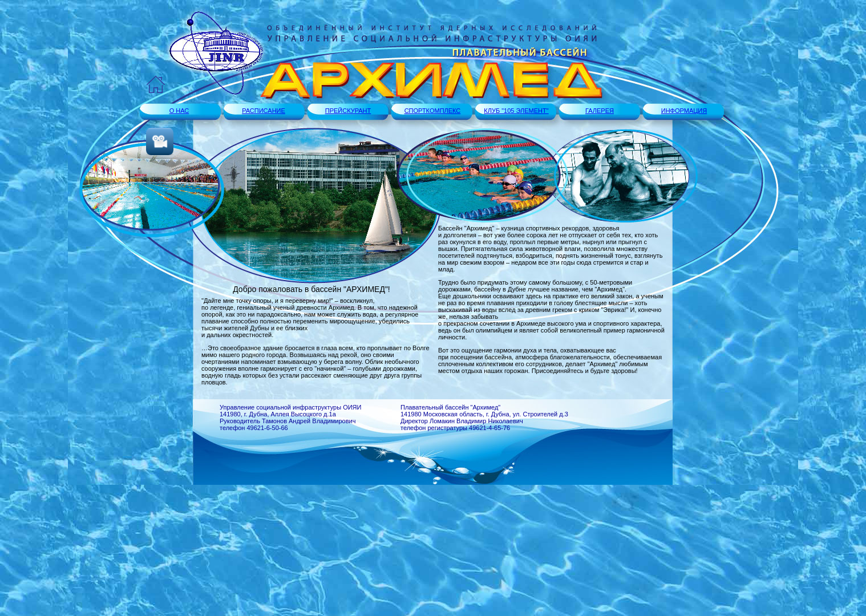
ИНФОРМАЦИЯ (684, 111)
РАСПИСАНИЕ (264, 111)
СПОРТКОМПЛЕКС (433, 111)
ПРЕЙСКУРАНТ (348, 111)
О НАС (179, 111)
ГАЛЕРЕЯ (600, 111)
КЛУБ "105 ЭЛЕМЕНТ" (516, 111)
